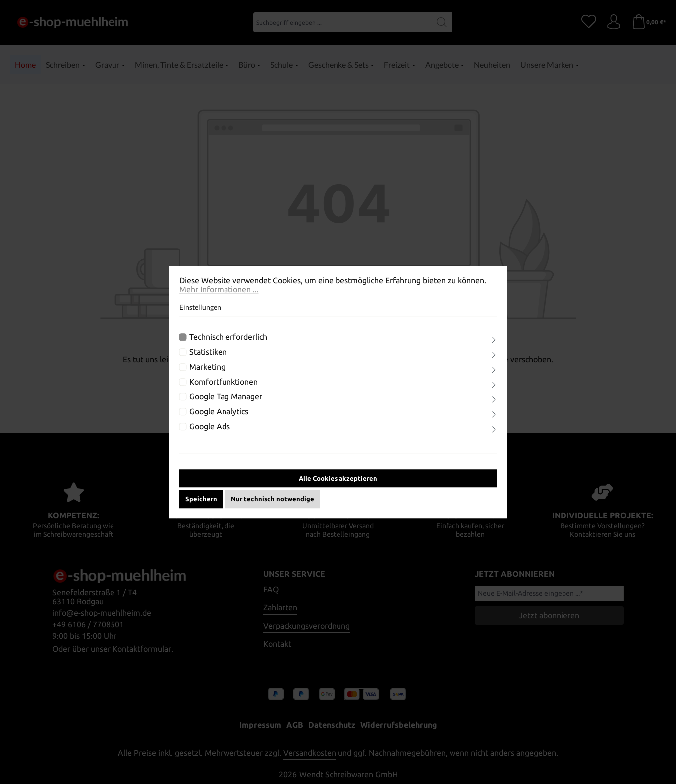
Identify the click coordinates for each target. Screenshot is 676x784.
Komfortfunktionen (224, 382)
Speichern (201, 499)
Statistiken (208, 352)
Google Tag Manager (226, 396)
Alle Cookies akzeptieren (338, 478)
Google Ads (210, 426)
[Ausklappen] (494, 340)
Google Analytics (219, 411)
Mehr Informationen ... (219, 289)
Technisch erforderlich (228, 337)
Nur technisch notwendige (273, 499)
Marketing (207, 367)
